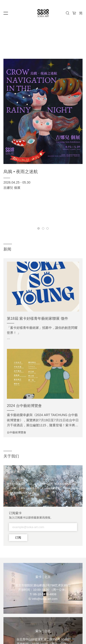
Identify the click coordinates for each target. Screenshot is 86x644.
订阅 (18, 538)
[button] (39, 228)
